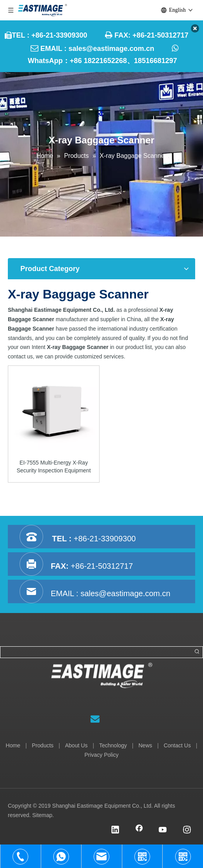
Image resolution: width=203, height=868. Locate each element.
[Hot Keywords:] (197, 652)
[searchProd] (96, 652)
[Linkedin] (115, 830)
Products (43, 745)
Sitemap (42, 815)
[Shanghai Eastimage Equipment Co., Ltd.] (102, 683)
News (145, 745)
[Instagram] (187, 830)
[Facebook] (139, 830)
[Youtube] (163, 830)
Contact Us (177, 745)
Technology (113, 745)
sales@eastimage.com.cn (111, 49)
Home (13, 745)
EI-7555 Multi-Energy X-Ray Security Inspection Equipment (53, 467)
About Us (76, 745)
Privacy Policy (101, 755)
